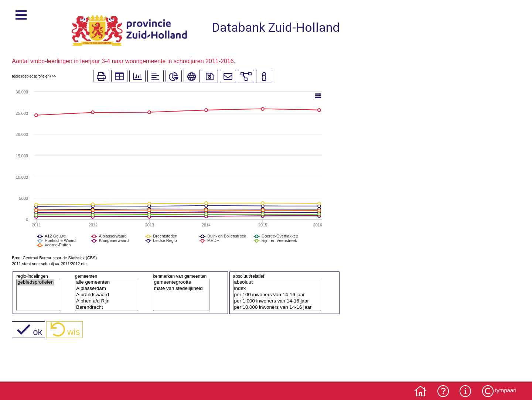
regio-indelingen (32, 276)
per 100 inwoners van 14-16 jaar (274, 295)
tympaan (506, 390)
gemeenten (86, 276)
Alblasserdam (104, 289)
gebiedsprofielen (35, 282)
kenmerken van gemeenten (180, 276)
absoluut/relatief (249, 276)
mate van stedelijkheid (178, 289)
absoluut (274, 282)
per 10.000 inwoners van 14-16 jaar (274, 307)
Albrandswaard (104, 295)
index (274, 289)
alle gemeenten (104, 282)
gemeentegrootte (178, 282)
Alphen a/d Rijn (104, 301)
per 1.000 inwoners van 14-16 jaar (274, 301)
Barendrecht (104, 307)
